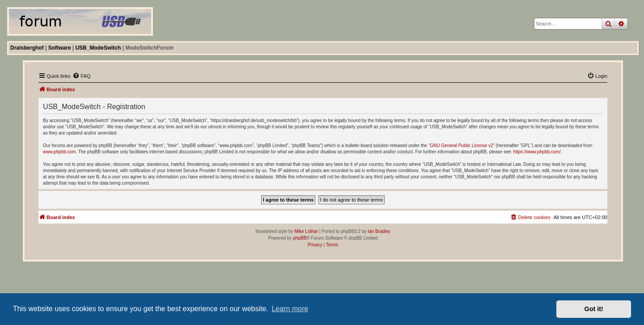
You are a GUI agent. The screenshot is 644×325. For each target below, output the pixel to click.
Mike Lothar (306, 231)
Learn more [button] (290, 309)
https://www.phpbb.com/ (537, 152)
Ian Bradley (379, 231)
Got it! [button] (594, 309)
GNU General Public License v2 (461, 146)
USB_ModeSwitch (98, 48)
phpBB (300, 238)
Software (60, 48)
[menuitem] (81, 76)
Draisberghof (27, 48)
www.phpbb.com (59, 152)
